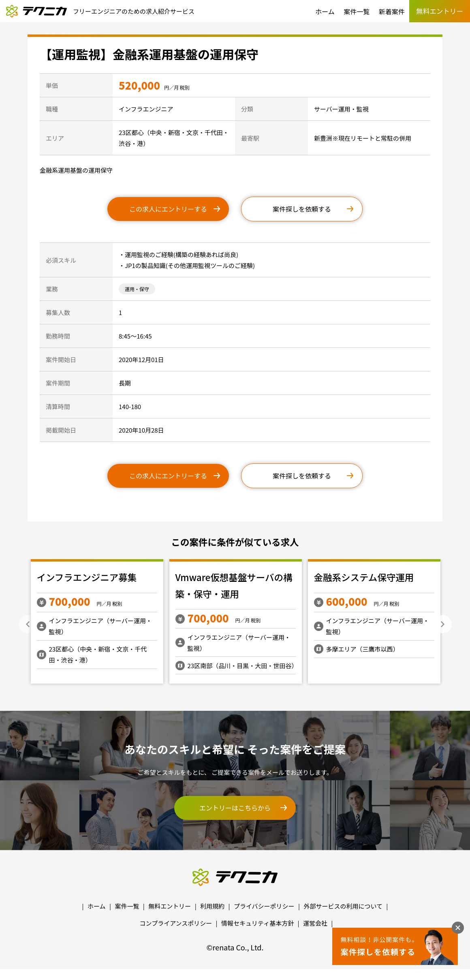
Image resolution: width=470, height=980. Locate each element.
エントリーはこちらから (235, 808)
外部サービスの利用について (343, 906)
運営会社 (315, 923)
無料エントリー (170, 906)
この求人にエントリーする (168, 209)
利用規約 (212, 906)
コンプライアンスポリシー (176, 923)
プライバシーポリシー (264, 906)
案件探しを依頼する (302, 209)
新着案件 (392, 11)
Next (443, 624)
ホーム (325, 11)
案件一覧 (357, 11)
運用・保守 (137, 289)
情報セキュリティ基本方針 (257, 923)
